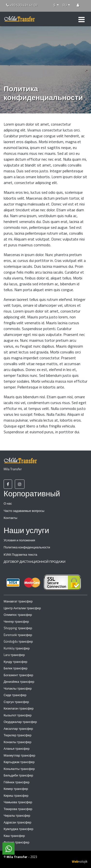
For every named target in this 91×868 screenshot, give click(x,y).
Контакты (10, 518)
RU (65, 5)
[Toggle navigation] (81, 19)
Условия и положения (19, 540)
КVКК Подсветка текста (20, 554)
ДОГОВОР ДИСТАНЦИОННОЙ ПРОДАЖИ (35, 562)
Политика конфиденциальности (27, 547)
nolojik (80, 861)
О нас (8, 503)
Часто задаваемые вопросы (24, 511)
